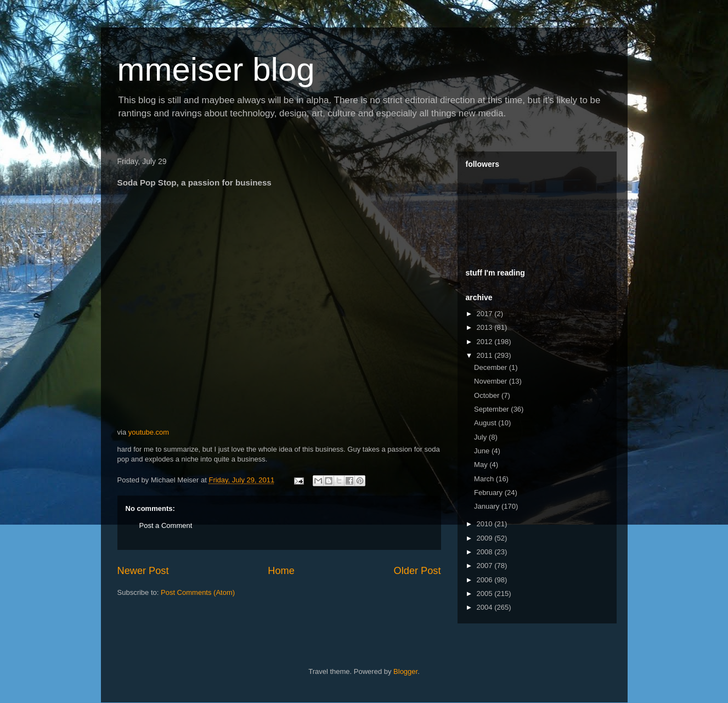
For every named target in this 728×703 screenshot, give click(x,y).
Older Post (417, 571)
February (489, 493)
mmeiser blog (216, 69)
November (492, 381)
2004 (486, 607)
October (488, 395)
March (485, 479)
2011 (486, 355)
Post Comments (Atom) (198, 592)
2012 (486, 342)
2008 (486, 552)
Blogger (405, 671)
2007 (486, 566)
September (492, 409)
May (482, 465)
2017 (486, 314)
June (483, 451)
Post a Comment (166, 525)
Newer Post (143, 571)
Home (281, 571)
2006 (486, 580)
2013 (486, 327)
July (481, 437)
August (486, 423)
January (488, 506)
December (492, 367)
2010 (486, 524)
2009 (486, 538)
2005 (486, 594)
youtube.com (149, 432)
